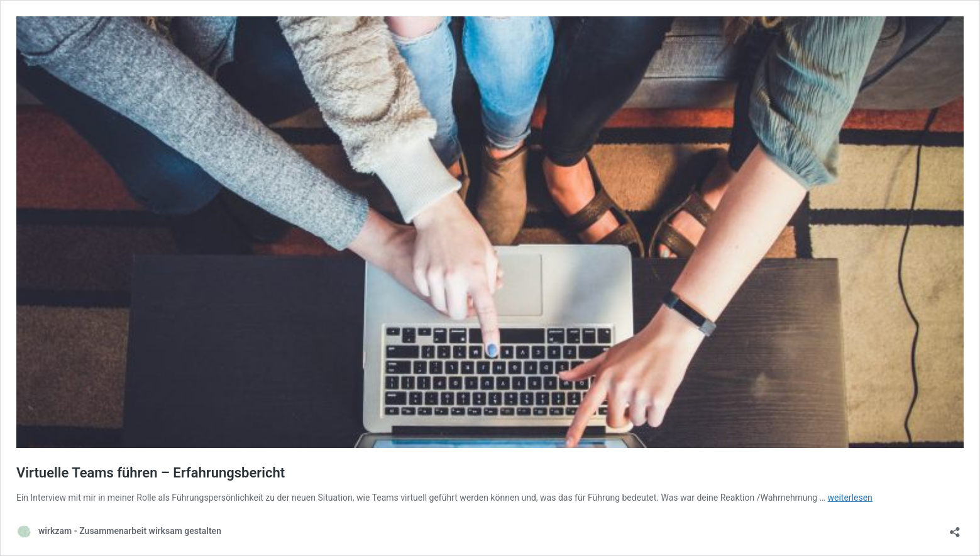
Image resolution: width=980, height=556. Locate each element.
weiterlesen (850, 498)
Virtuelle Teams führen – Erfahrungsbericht (151, 473)
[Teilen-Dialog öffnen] (955, 528)
